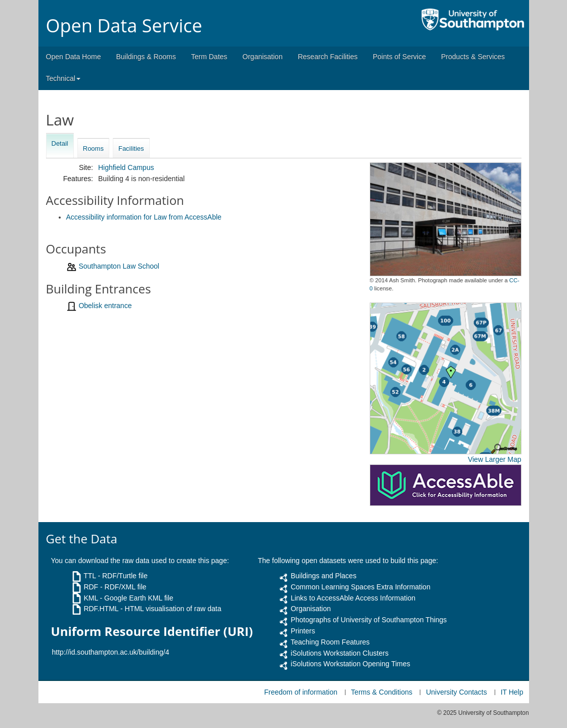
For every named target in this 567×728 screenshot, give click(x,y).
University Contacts (456, 692)
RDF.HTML (101, 609)
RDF (91, 587)
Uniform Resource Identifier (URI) (152, 631)
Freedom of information (301, 692)
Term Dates (209, 57)
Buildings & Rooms (146, 57)
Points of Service (399, 57)
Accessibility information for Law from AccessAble (144, 217)
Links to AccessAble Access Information (353, 598)
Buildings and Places (324, 576)
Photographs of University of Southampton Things (369, 620)
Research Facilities (328, 57)
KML (91, 598)
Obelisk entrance (105, 306)
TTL (90, 576)
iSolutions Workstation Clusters (340, 653)
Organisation (262, 57)
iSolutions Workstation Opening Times (351, 664)
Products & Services (473, 57)
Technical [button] (63, 78)
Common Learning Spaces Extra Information (361, 587)
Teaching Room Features (330, 642)
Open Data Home (74, 57)
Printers (303, 631)
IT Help (512, 692)
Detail (60, 143)
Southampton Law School (119, 266)
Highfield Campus (126, 167)
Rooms (93, 148)
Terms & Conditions (382, 692)
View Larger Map (495, 459)
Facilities (131, 148)
